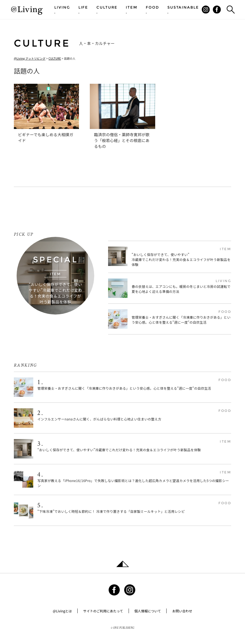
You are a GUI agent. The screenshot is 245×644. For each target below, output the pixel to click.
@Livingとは (62, 611)
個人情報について (148, 611)
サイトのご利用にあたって (103, 611)
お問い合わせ (182, 611)
